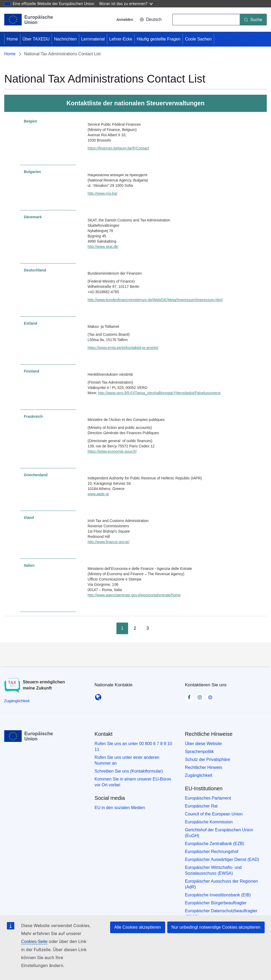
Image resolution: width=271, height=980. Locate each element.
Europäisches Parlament (208, 798)
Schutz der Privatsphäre (208, 759)
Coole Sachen (198, 39)
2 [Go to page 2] (135, 628)
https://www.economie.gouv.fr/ (112, 451)
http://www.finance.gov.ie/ (109, 542)
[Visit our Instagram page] (200, 696)
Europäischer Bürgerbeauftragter (216, 903)
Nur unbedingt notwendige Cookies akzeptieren (216, 927)
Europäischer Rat (201, 806)
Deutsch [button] (151, 19)
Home (12, 39)
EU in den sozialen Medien (120, 808)
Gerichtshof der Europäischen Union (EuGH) (219, 833)
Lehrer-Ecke (121, 39)
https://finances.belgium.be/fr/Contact (118, 148)
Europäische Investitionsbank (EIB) (218, 895)
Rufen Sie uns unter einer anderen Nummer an (127, 760)
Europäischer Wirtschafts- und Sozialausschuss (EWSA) (213, 870)
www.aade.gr (98, 494)
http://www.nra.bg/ (102, 193)
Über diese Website (203, 744)
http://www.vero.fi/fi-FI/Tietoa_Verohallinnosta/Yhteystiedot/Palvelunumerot (159, 393)
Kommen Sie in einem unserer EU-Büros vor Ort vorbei (133, 782)
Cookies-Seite (34, 942)
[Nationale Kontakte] (98, 695)
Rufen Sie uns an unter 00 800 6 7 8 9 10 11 (133, 747)
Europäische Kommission (209, 822)
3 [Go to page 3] (148, 628)
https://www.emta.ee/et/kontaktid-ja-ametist (123, 348)
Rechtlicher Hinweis (204, 767)
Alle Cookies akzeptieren (138, 927)
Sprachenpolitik (199, 752)
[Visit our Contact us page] (210, 696)
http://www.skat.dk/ (103, 247)
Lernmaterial (93, 39)
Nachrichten (65, 39)
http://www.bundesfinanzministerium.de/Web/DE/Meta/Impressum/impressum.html (155, 300)
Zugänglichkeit (199, 775)
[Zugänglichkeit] (17, 701)
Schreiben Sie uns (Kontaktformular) (129, 771)
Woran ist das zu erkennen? (126, 4)
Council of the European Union (214, 814)
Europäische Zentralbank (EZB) (215, 844)
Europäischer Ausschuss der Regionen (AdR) (222, 884)
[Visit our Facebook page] (189, 696)
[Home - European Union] (29, 20)
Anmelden (125, 20)
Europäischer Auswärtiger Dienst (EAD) (222, 859)
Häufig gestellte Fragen (159, 39)
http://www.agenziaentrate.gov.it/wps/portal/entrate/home (134, 595)
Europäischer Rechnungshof (212, 852)
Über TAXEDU (36, 39)
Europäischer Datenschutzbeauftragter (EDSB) (221, 914)
